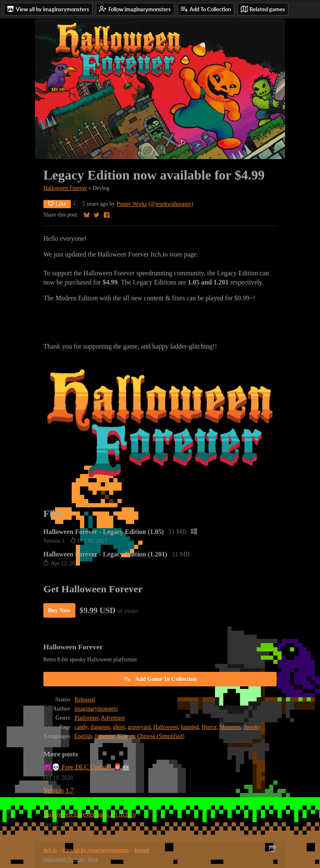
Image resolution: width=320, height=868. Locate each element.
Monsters (230, 727)
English (83, 736)
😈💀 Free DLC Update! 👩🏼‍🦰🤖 (87, 767)
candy (81, 727)
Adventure (113, 718)
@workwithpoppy (171, 204)
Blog (93, 859)
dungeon (100, 727)
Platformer (87, 718)
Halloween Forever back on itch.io (90, 814)
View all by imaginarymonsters (96, 850)
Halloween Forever (65, 188)
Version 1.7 (59, 790)
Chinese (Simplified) (161, 736)
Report (142, 850)
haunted (190, 727)
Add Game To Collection (160, 679)
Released (85, 700)
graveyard (139, 727)
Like (57, 204)
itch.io (50, 850)
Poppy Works (132, 204)
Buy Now (59, 610)
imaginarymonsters (96, 709)
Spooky (252, 727)
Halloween (166, 727)
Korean (126, 736)
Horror (209, 727)
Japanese (105, 736)
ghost (119, 727)
